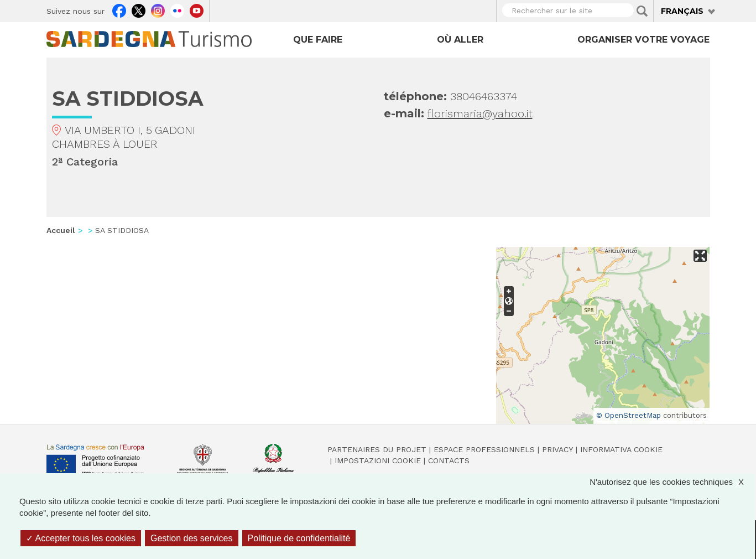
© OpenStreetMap (629, 415)
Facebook (119, 9)
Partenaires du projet (377, 449)
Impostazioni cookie (378, 460)
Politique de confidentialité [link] (299, 538)
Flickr (177, 9)
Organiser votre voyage (643, 40)
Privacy (557, 449)
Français (682, 11)
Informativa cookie (621, 449)
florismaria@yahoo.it (480, 113)
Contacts (449, 460)
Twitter (139, 9)
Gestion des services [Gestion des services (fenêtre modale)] (192, 538)
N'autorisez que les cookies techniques (672, 482)
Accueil (61, 230)
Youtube (197, 9)
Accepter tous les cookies (81, 538)
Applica (642, 11)
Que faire (318, 40)
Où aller (460, 40)
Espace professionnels (484, 449)
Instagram (158, 9)
